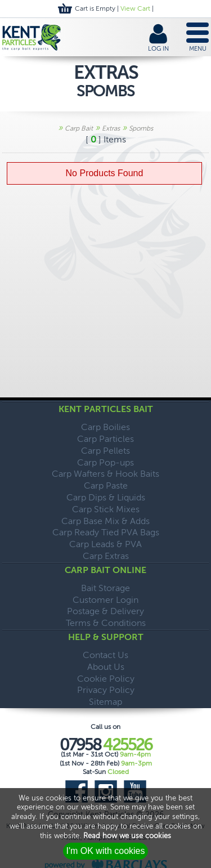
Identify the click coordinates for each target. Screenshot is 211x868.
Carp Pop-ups (105, 462)
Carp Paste (106, 486)
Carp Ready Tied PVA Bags (106, 532)
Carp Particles (105, 439)
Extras (111, 128)
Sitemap (105, 702)
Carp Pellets (105, 451)
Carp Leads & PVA (105, 544)
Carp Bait (79, 128)
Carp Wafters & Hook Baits (105, 474)
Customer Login (105, 600)
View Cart (135, 8)
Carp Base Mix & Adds (105, 521)
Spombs (141, 128)
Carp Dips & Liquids (106, 497)
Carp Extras (106, 556)
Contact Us (105, 655)
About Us (106, 667)
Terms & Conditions (106, 623)
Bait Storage (105, 588)
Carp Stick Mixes (106, 509)
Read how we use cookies (127, 836)
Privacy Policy (106, 690)
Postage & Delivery (105, 611)
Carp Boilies (105, 427)
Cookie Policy (106, 679)
